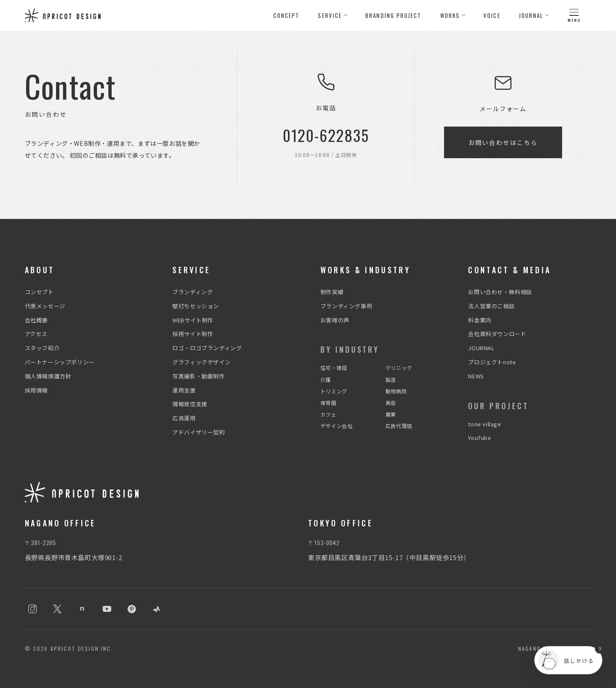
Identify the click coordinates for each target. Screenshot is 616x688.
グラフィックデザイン (201, 362)
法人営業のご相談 (491, 306)
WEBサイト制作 (193, 320)
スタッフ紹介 (42, 348)
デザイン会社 (337, 426)
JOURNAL (481, 348)
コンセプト (39, 292)
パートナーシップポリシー (60, 362)
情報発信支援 (190, 404)
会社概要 (36, 320)
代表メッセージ (45, 306)
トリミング (334, 391)
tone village (484, 424)
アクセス (36, 334)
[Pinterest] (132, 609)
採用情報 (36, 390)
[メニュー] (574, 15)
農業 (391, 414)
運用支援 (184, 390)
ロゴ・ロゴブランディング (207, 348)
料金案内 (480, 320)
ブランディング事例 (346, 306)
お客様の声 (335, 320)
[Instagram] (33, 609)
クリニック (399, 368)
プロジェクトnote (492, 362)
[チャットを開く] (568, 660)
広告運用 (184, 418)
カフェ (329, 414)
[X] (57, 609)
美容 (391, 403)
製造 (391, 379)
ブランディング (192, 292)
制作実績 (332, 292)
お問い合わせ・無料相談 (500, 292)
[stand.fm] (157, 609)
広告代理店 (399, 426)
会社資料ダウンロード (497, 334)
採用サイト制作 (193, 334)
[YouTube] (107, 609)
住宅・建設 (334, 368)
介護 (326, 379)
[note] (82, 609)
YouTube (480, 438)
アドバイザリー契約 (198, 432)
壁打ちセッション (196, 306)
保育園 (329, 403)
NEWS (476, 376)
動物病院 (396, 391)
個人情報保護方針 (48, 376)
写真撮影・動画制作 (198, 376)
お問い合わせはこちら (503, 142)
